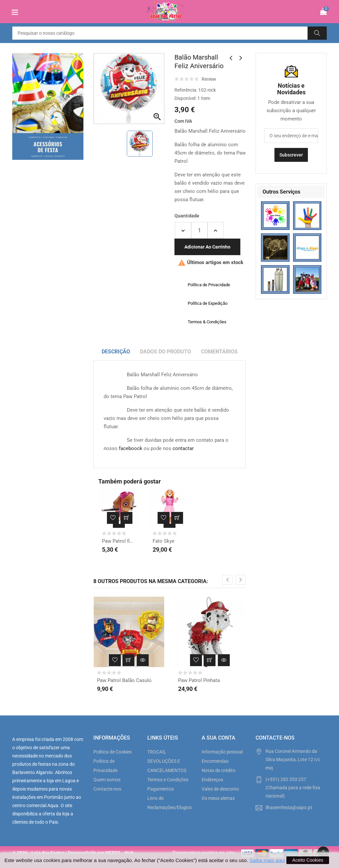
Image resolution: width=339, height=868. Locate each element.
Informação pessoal (222, 752)
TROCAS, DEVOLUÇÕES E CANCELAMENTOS (167, 761)
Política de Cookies (113, 752)
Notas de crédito (218, 770)
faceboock (131, 448)
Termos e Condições (168, 780)
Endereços (212, 780)
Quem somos (107, 780)
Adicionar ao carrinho (207, 247)
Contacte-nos (107, 789)
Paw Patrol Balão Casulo (124, 680)
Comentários (219, 352)
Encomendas (215, 761)
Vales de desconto (220, 789)
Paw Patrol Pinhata (199, 680)
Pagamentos (161, 789)
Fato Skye (164, 541)
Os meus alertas (218, 798)
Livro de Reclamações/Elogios (169, 803)
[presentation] (227, 580)
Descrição (116, 352)
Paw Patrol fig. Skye (119, 541)
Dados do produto (166, 352)
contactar (183, 448)
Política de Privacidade (105, 766)
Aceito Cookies (308, 860)
